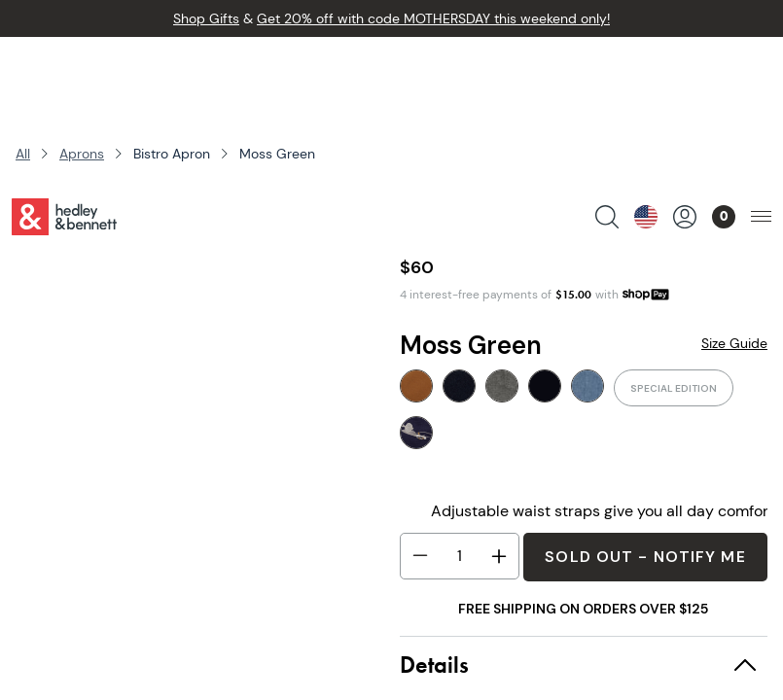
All (23, 154)
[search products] (607, 67)
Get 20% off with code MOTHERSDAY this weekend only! (433, 18)
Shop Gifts (206, 18)
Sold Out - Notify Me (645, 557)
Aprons (82, 154)
